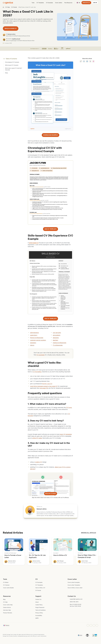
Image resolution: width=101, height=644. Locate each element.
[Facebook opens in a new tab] (91, 625)
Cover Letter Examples (74, 582)
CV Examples (49, 3)
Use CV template (50, 229)
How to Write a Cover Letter (75, 588)
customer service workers (38, 340)
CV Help (8, 7)
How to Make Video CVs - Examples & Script (87, 556)
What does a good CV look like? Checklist (13, 69)
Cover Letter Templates (74, 585)
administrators (34, 333)
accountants (57, 335)
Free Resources (68, 3)
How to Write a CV (60, 555)
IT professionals (58, 345)
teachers (55, 340)
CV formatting (37, 372)
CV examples (41, 355)
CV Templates (40, 3)
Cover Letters (59, 3)
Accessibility (39, 615)
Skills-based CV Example (12, 65)
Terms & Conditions (41, 610)
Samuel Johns (11, 34)
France (6, 625)
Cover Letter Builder (8, 588)
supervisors (34, 335)
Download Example (50, 135)
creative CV (38, 462)
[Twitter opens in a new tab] (97, 625)
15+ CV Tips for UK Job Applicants (37, 556)
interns (32, 345)
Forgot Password (40, 607)
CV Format (14, 7)
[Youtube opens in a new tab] (94, 625)
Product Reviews (8, 613)
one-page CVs (44, 388)
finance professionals (37, 338)
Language (78, 3)
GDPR (37, 618)
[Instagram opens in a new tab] (88, 625)
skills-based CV (34, 243)
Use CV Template (50, 319)
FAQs (6, 73)
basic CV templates (66, 434)
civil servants (57, 333)
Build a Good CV (11, 28)
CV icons (69, 407)
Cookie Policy (39, 605)
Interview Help (7, 610)
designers (56, 338)
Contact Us (38, 599)
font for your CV (47, 384)
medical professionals (59, 343)
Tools (33, 3)
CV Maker (6, 582)
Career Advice (7, 607)
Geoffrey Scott (16, 39)
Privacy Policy (39, 613)
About (37, 602)
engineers (33, 343)
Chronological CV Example (12, 62)
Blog (4, 599)
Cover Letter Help (8, 605)
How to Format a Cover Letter (13, 556)
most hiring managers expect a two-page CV (44, 386)
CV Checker (6, 585)
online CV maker (37, 438)
